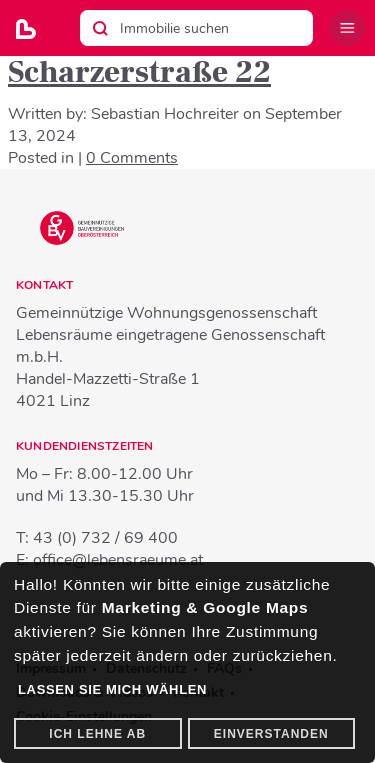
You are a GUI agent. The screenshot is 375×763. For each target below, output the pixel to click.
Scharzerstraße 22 (139, 72)
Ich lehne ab (97, 734)
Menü (347, 28)
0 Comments (132, 158)
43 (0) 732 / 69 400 (105, 538)
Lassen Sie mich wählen (112, 689)
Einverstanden (271, 734)
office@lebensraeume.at (118, 560)
